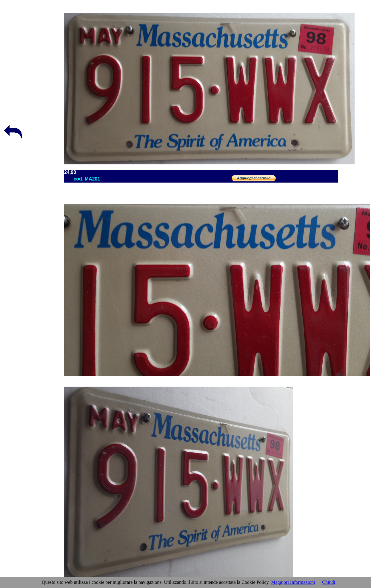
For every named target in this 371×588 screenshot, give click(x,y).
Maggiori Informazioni (293, 582)
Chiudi (329, 582)
